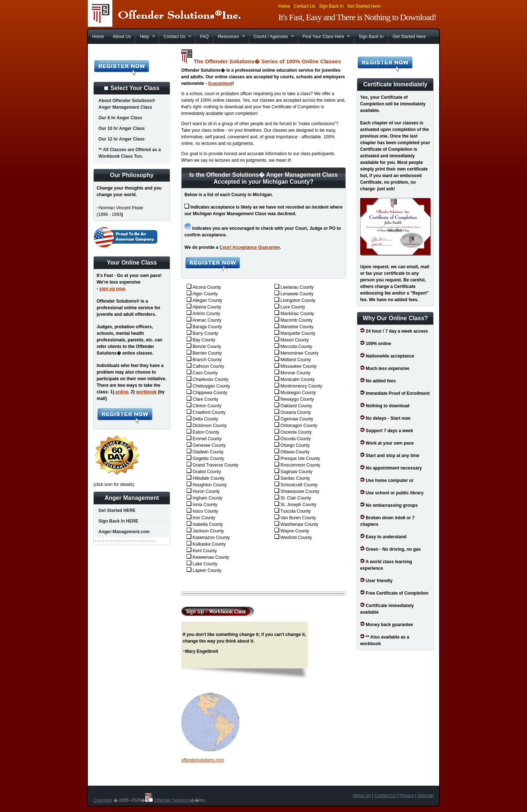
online (121, 392)
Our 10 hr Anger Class (122, 128)
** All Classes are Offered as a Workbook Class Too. (130, 153)
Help (145, 37)
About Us (122, 37)
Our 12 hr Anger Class (122, 139)
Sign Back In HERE (118, 521)
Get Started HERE (117, 510)
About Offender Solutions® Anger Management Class (127, 104)
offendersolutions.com (203, 760)
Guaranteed (220, 83)
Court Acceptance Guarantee (250, 247)
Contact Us (304, 6)
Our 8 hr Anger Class (120, 118)
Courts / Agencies (272, 37)
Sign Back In (331, 6)
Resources (229, 37)
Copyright (103, 800)
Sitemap (426, 796)
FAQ (204, 37)
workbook (146, 392)
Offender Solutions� (174, 800)
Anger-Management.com (124, 532)
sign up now (112, 289)
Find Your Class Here (324, 37)
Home (284, 6)
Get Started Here (364, 6)
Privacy (407, 796)
